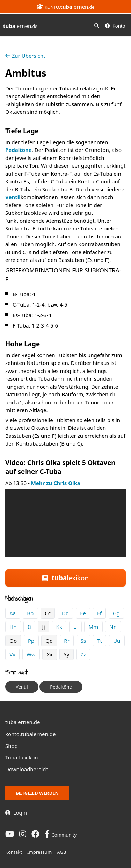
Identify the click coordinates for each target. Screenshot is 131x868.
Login (16, 812)
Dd (65, 613)
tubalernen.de (23, 722)
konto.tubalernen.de (30, 734)
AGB (61, 852)
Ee (83, 613)
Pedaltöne (19, 150)
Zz (83, 654)
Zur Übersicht (25, 56)
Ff (99, 613)
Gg (116, 613)
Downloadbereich (27, 769)
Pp (31, 641)
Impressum (39, 852)
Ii (30, 627)
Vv (12, 654)
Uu (117, 641)
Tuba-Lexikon (22, 757)
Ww (31, 654)
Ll (75, 627)
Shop (12, 746)
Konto (115, 26)
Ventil (13, 197)
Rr (67, 641)
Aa (13, 613)
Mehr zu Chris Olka (56, 483)
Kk (59, 627)
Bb (30, 613)
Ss (83, 641)
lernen (20, 26)
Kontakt (14, 852)
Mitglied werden (37, 793)
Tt (100, 641)
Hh (13, 627)
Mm (94, 627)
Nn (113, 627)
